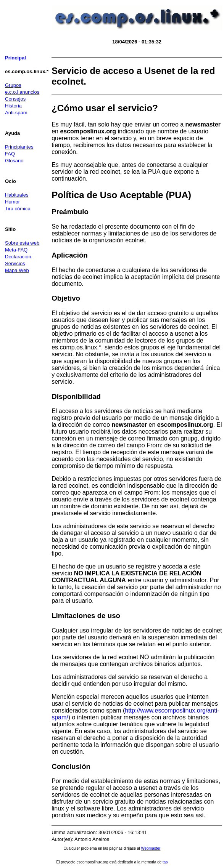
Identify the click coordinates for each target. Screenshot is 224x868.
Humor (12, 202)
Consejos (15, 99)
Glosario (14, 161)
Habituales (17, 195)
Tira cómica (18, 209)
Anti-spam (16, 113)
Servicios (15, 263)
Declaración (18, 257)
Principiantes (19, 147)
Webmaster (151, 848)
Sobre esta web (22, 243)
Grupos (13, 85)
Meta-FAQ (16, 250)
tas (165, 862)
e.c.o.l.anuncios (22, 92)
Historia (13, 106)
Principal (15, 58)
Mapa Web (17, 270)
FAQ (10, 154)
